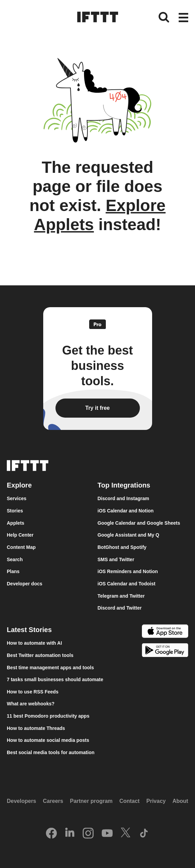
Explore (19, 485)
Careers (53, 801)
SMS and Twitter (116, 559)
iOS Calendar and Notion (126, 511)
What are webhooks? (31, 704)
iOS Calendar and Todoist (127, 584)
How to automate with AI (34, 643)
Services (17, 498)
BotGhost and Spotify (122, 547)
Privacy (156, 801)
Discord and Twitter (120, 608)
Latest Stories (29, 630)
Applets (15, 523)
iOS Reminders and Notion (128, 571)
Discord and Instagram (124, 498)
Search (15, 559)
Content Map (21, 547)
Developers (21, 801)
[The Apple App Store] (165, 632)
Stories (15, 511)
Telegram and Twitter (121, 596)
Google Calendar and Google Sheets (139, 523)
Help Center (20, 535)
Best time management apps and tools (50, 668)
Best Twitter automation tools (40, 655)
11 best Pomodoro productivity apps (48, 716)
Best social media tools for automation (51, 752)
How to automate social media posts (48, 740)
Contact (130, 801)
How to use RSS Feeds (33, 692)
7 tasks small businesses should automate (55, 679)
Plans (13, 571)
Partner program (91, 801)
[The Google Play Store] (165, 651)
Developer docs (25, 584)
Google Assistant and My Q (129, 535)
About (180, 801)
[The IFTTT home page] (98, 17)
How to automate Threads (36, 728)
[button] (183, 18)
